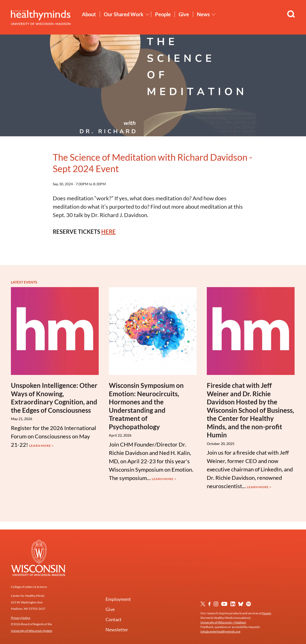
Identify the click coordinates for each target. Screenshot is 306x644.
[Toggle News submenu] (214, 14)
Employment (118, 599)
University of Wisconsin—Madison (223, 622)
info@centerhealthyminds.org (220, 631)
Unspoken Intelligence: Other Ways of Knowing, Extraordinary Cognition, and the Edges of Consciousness (54, 398)
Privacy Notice (21, 618)
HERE (108, 232)
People (163, 14)
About (89, 14)
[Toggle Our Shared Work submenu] (147, 14)
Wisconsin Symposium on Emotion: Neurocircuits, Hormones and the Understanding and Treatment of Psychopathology (146, 406)
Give (184, 14)
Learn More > (41, 446)
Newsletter (117, 630)
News (203, 14)
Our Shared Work (124, 14)
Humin (267, 613)
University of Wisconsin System (32, 631)
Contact (114, 619)
